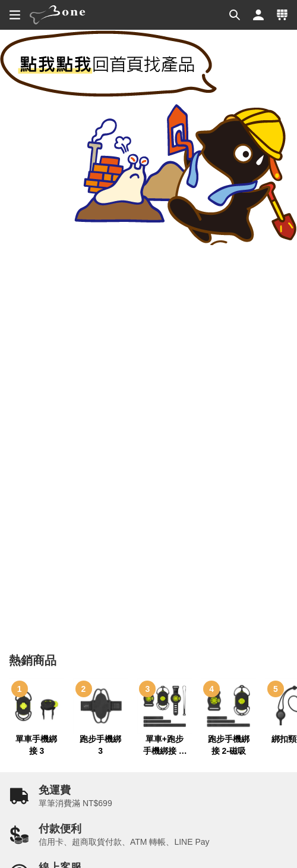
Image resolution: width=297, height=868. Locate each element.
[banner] (58, 15)
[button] (235, 15)
